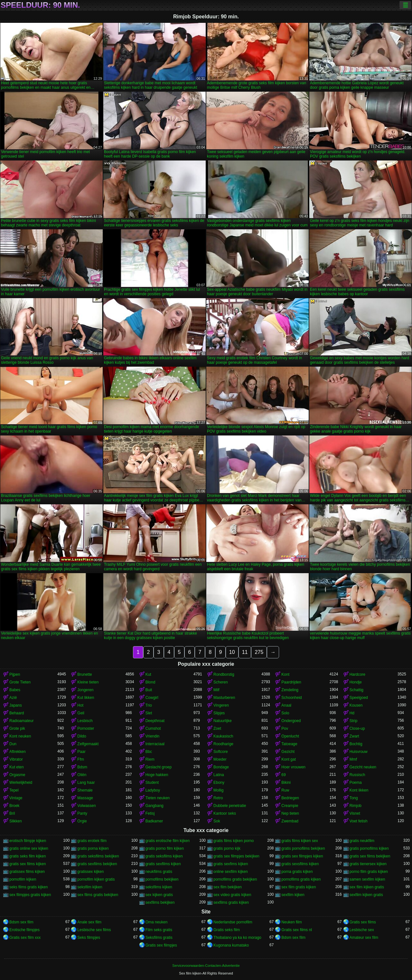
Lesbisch (85, 721)
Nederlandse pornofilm (233, 922)
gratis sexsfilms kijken (300, 864)
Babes (15, 690)
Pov (285, 728)
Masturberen (224, 698)
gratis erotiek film (92, 841)
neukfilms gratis (159, 872)
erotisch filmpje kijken (28, 841)
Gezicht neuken (363, 767)
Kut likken (86, 698)
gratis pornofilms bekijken (303, 848)
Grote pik (17, 728)
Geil (81, 713)
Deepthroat (155, 721)
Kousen (356, 705)
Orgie (82, 821)
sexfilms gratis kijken (231, 902)
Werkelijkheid (21, 783)
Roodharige (223, 744)
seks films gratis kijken (28, 887)
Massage (85, 798)
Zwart (354, 736)
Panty (82, 813)
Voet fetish (359, 821)
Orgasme (17, 775)
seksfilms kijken (159, 887)
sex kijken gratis (159, 895)
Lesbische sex (362, 930)
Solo (285, 713)
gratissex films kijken (27, 872)
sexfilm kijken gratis (366, 895)
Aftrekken (18, 752)
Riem (150, 759)
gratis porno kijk (227, 848)
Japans (16, 705)
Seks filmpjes (89, 938)
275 (259, 652)
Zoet (217, 728)
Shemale (85, 790)
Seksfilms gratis (159, 938)
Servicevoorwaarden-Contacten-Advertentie (206, 966)
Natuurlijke (223, 721)
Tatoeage (289, 744)
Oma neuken (157, 922)
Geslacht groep (159, 767)
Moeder (220, 759)
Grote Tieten (20, 682)
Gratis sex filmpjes (161, 945)
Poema (356, 783)
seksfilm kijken (90, 887)
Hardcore (357, 674)
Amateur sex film (364, 938)
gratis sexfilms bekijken (97, 864)
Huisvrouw (359, 752)
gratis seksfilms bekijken (98, 856)
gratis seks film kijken (28, 856)
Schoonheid (291, 698)
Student (152, 783)
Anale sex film (89, 922)
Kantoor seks (225, 813)
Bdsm (82, 767)
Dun (13, 744)
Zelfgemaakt (88, 744)
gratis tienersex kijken (368, 864)
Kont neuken (20, 736)
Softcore (221, 752)
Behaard (17, 713)
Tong (354, 798)
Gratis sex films (363, 922)
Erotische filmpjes (24, 930)
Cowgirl (152, 698)
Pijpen (15, 674)
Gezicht (288, 752)
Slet (149, 713)
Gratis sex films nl (297, 930)
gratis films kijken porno (234, 841)
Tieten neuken (158, 798)
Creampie (290, 806)
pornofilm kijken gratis (96, 879)
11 (245, 652)
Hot (80, 705)
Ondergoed (291, 721)
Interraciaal (155, 744)
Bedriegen (290, 798)
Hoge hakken (157, 775)
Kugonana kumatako (231, 945)
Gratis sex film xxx (25, 938)
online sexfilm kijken (231, 872)
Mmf (353, 759)
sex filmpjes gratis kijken (30, 895)
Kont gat (289, 759)
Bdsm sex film (21, 922)
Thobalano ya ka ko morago (237, 938)
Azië (13, 698)
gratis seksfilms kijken (164, 856)
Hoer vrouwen (293, 767)
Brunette (84, 674)
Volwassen (86, 806)
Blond (150, 682)
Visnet (355, 813)
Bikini (286, 783)
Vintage (16, 798)
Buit (149, 690)
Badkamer (154, 821)
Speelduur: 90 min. (40, 5)
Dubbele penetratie (230, 806)
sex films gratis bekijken (98, 895)
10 (232, 652)
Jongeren (85, 690)
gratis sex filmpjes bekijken (236, 856)
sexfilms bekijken (160, 902)
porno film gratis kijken (369, 872)
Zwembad (290, 821)
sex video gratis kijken (232, 895)
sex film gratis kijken (299, 887)
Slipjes (219, 713)
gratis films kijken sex (300, 841)
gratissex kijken (90, 872)
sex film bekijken (228, 887)
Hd (352, 713)
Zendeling (290, 690)
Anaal (286, 705)
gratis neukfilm (362, 841)
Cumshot (153, 728)
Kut (148, 674)
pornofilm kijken (23, 879)
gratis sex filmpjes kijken (302, 856)
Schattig (356, 690)
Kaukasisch (223, 736)
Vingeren (221, 705)
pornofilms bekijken (162, 879)
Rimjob (356, 806)
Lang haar (86, 783)
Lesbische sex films (94, 930)
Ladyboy (153, 790)
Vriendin (153, 736)
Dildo (82, 736)
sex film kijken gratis (367, 887)
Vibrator (16, 759)
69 (283, 775)
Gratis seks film (227, 930)
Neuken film (291, 922)
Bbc (149, 752)
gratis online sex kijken (29, 848)
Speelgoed (359, 698)
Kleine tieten (88, 682)
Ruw (285, 790)
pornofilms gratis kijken (301, 879)
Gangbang (154, 806)
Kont (285, 674)
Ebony (219, 783)
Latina (219, 775)
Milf (216, 690)
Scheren (221, 682)
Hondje (356, 682)
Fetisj (150, 813)
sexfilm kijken (293, 895)
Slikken (16, 821)
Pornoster (86, 728)
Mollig (218, 790)
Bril (12, 813)
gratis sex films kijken (28, 864)
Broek (14, 806)
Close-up (357, 728)
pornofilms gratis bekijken (235, 879)
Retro (218, 798)
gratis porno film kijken (165, 848)
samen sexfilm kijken (367, 879)
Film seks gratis (159, 930)
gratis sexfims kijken (231, 864)
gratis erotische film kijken (168, 841)
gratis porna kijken (93, 848)
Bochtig (356, 744)
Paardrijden (291, 682)
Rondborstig (224, 674)
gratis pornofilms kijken (369, 848)
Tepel (14, 790)
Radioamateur (21, 721)
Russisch (357, 775)
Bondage (221, 767)
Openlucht (290, 736)
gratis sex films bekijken (370, 856)
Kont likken (359, 790)
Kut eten (17, 767)
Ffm (81, 759)
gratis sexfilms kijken (163, 864)
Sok (217, 821)
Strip (354, 721)
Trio (149, 705)
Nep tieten (290, 813)
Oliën (82, 775)
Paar (81, 752)
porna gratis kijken (297, 872)
